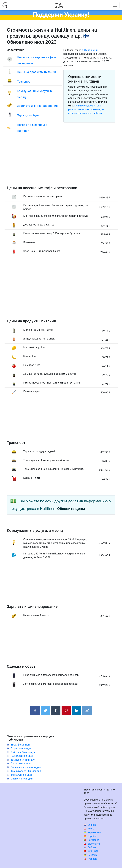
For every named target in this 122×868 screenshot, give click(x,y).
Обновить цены (71, 509)
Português (91, 840)
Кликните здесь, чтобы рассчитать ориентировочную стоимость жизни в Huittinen (86, 109)
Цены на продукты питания (36, 72)
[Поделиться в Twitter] (45, 710)
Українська (92, 832)
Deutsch (90, 855)
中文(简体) (92, 851)
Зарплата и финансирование (37, 106)
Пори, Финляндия (21, 748)
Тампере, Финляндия (23, 760)
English (90, 825)
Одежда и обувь (28, 115)
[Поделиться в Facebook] (35, 710)
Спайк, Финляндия (22, 779)
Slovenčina (92, 844)
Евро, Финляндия (21, 745)
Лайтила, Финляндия (23, 752)
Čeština (90, 847)
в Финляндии (90, 50)
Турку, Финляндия (21, 775)
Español (90, 836)
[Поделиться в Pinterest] (66, 710)
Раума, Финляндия (22, 756)
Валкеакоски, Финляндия (26, 767)
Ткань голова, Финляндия (26, 771)
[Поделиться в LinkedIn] (77, 710)
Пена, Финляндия (21, 764)
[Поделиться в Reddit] (87, 710)
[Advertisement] (61, 163)
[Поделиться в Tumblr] (56, 710)
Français (90, 859)
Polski (89, 829)
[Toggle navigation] (115, 5)
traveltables (59, 5)
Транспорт (24, 82)
